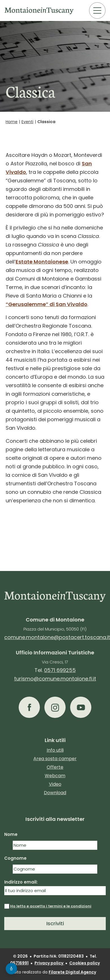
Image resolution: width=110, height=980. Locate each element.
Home (12, 122)
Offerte (55, 767)
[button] (29, 707)
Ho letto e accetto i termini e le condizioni (51, 906)
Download (55, 793)
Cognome (15, 858)
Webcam (55, 776)
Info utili (55, 750)
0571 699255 (60, 670)
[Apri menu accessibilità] (11, 969)
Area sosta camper (55, 759)
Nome (11, 834)
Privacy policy (49, 963)
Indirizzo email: (55, 887)
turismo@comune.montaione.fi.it (55, 679)
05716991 (19, 963)
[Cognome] (55, 869)
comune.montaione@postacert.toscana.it (57, 637)
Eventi (27, 122)
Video (55, 784)
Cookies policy (85, 963)
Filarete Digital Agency (72, 972)
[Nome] (55, 845)
